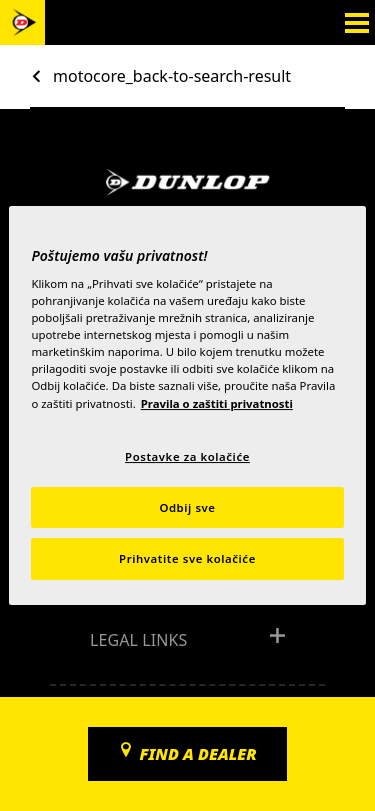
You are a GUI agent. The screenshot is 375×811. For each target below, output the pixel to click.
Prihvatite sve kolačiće (187, 559)
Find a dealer (197, 754)
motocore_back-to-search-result (172, 76)
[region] (187, 406)
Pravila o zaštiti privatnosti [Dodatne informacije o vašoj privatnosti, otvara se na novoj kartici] (217, 403)
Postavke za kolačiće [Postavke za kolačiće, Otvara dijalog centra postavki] (187, 456)
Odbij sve (187, 507)
